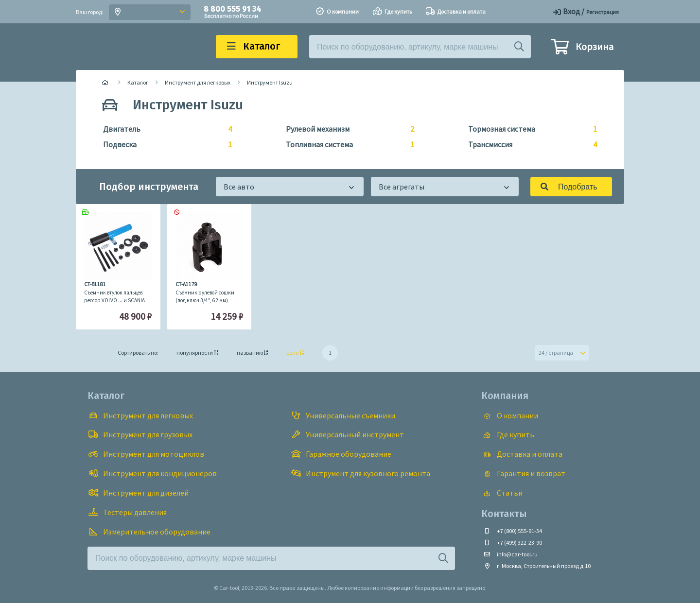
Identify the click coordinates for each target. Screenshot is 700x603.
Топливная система (346, 145)
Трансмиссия (529, 145)
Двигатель (164, 129)
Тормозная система (529, 129)
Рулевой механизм (346, 129)
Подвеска (164, 145)
